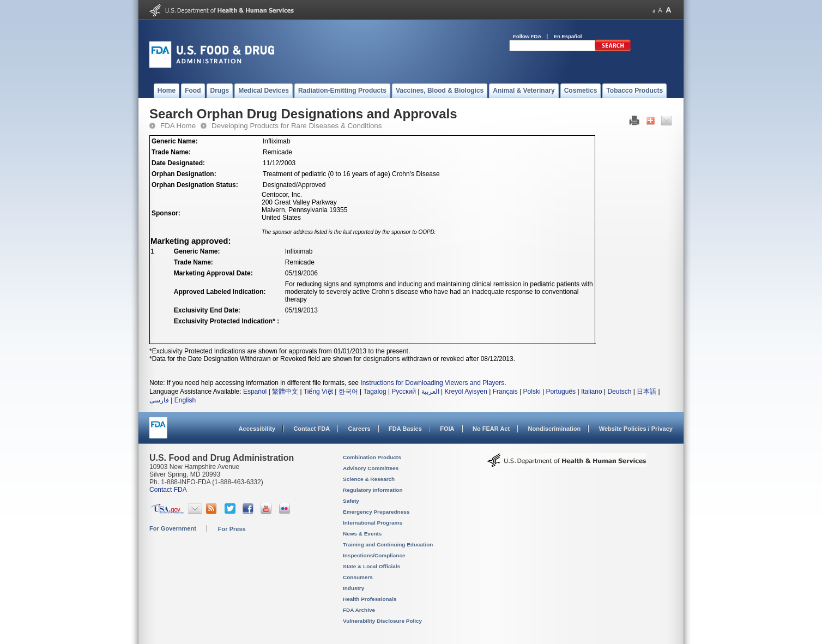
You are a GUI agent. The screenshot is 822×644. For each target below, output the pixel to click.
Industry (353, 588)
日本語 (646, 392)
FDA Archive (359, 610)
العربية (430, 392)
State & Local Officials (371, 566)
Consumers (358, 577)
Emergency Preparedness (376, 512)
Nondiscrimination (555, 429)
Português (561, 392)
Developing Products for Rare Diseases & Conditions (297, 126)
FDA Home (178, 126)
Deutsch (619, 392)
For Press (232, 529)
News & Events (362, 534)
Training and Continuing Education (388, 544)
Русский (404, 392)
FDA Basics (405, 429)
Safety (351, 501)
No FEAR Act (491, 429)
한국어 (348, 392)
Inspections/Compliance (374, 555)
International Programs (373, 523)
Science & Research (369, 479)
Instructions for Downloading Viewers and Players (432, 383)
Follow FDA (527, 36)
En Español (568, 36)
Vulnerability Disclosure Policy (382, 621)
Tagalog (375, 392)
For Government (173, 528)
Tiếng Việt (318, 392)
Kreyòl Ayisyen (466, 392)
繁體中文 (285, 392)
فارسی (159, 400)
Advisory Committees (371, 468)
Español (255, 392)
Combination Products (372, 457)
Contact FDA (312, 429)
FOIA (447, 429)
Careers (359, 429)
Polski (532, 392)
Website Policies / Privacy (636, 429)
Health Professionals (370, 599)
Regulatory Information (373, 490)
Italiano (592, 392)
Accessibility (257, 429)
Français (505, 392)
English (185, 400)
